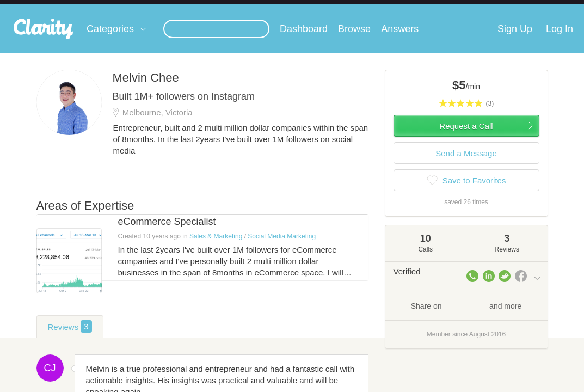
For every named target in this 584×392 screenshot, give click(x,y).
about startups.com (542, 7)
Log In (560, 38)
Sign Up (515, 38)
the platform (57, 6)
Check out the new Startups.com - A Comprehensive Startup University (385, 7)
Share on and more (466, 314)
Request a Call (466, 135)
